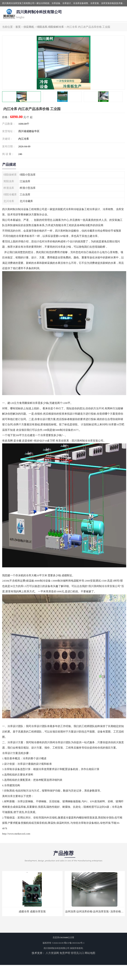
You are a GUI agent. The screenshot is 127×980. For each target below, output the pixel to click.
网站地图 (90, 953)
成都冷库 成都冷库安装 (32, 911)
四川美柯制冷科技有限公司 (57, 948)
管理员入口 (77, 953)
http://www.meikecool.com (16, 834)
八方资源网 (52, 953)
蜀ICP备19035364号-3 (74, 943)
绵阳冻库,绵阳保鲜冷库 (50, 27)
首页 (18, 27)
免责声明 (65, 953)
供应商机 (29, 27)
